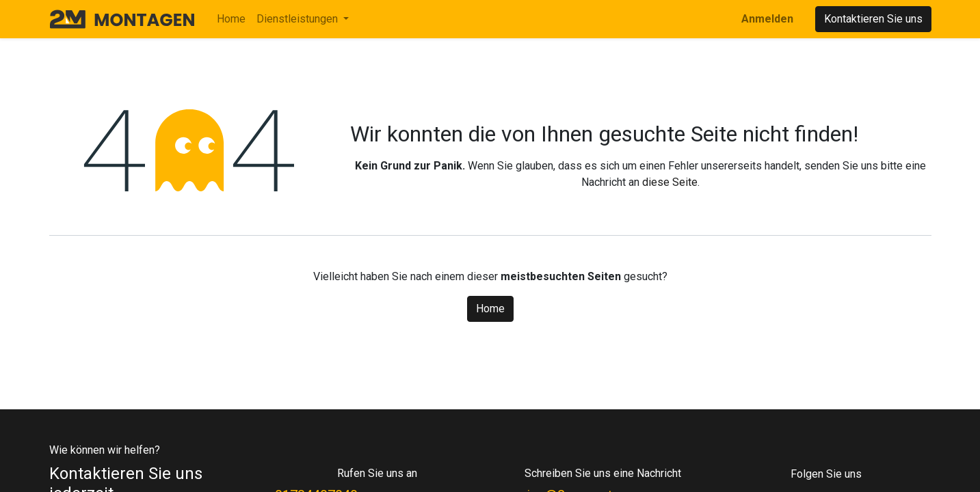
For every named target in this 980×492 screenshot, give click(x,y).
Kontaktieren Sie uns (873, 19)
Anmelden (767, 19)
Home (490, 309)
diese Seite (670, 182)
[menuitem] (231, 19)
